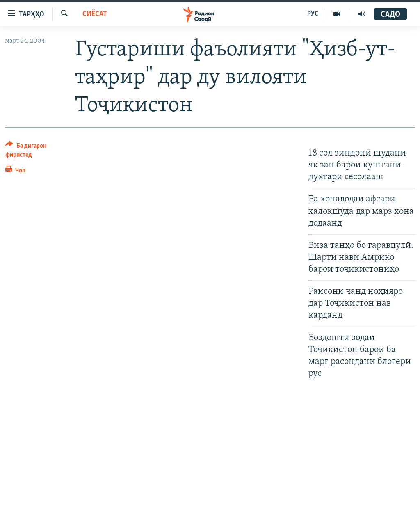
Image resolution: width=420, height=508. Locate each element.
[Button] (35, 152)
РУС (313, 14)
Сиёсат (95, 14)
